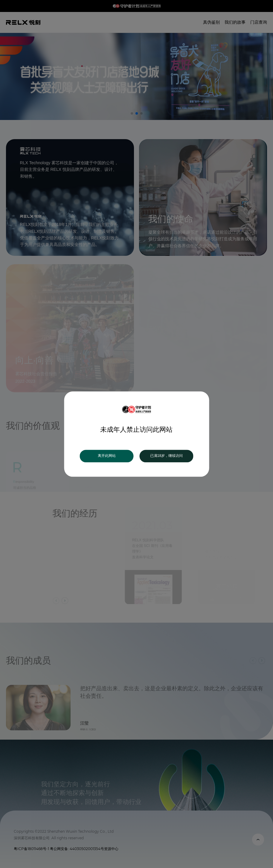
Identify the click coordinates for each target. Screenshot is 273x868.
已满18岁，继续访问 (166, 456)
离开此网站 (107, 456)
